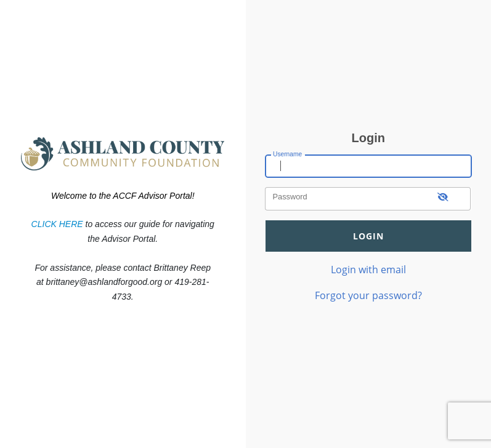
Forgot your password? (368, 295)
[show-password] (443, 199)
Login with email (368, 269)
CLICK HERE (57, 224)
